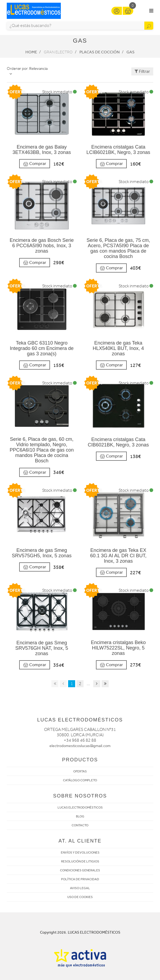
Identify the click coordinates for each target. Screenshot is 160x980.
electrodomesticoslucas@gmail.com (80, 746)
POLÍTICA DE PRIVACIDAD (80, 879)
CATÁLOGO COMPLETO (80, 780)
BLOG (80, 816)
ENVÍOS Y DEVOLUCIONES (80, 852)
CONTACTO (80, 825)
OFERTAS (80, 771)
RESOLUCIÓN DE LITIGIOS (80, 861)
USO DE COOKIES (80, 897)
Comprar (35, 164)
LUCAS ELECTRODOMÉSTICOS (80, 807)
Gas (131, 52)
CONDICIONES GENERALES (80, 870)
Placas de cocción (100, 52)
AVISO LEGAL (80, 888)
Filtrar (142, 71)
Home (31, 52)
